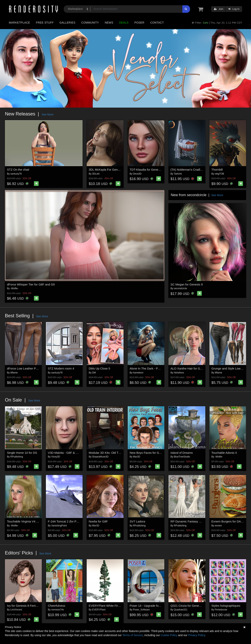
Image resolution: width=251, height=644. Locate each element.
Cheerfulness (56, 606)
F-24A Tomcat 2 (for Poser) (65, 521)
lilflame (14, 373)
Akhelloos (179, 373)
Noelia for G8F (98, 521)
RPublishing (17, 457)
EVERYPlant (99, 610)
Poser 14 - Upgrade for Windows (151, 606)
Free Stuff (45, 23)
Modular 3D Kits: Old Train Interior (111, 453)
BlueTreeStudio (182, 457)
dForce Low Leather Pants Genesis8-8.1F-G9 (37, 368)
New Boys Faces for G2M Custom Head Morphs (161, 453)
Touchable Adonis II (224, 453)
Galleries (67, 23)
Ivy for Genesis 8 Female (23, 606)
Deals (124, 23)
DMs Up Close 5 (100, 368)
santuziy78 (16, 174)
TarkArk (178, 174)
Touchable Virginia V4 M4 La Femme (31, 521)
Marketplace (19, 23)
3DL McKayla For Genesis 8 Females (113, 170)
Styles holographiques (226, 606)
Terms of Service (133, 635)
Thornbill (217, 170)
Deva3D (137, 174)
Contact (157, 23)
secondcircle (181, 288)
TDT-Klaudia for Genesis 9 (147, 170)
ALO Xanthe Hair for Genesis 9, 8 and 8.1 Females (204, 368)
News (109, 23)
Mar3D (136, 457)
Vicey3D (55, 457)
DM (94, 373)
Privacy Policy (196, 635)
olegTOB (219, 174)
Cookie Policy (169, 635)
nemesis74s (57, 610)
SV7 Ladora (137, 521)
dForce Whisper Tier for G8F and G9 (31, 284)
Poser (139, 23)
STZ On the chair (18, 170)
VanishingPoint (59, 526)
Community (90, 23)
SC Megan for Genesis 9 (187, 284)
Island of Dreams (182, 453)
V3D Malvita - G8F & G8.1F (66, 453)
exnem (218, 526)
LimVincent (16, 610)
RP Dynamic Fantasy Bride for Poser (195, 521)
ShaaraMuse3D (100, 457)
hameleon (138, 373)
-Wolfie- (14, 288)
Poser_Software (141, 610)
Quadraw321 (181, 610)
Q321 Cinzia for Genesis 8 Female (193, 606)
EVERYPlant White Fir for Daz (109, 606)
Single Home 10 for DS (22, 453)
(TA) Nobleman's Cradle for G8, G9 (194, 170)
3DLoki (96, 174)
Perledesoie (221, 610)
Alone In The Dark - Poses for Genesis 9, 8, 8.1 (161, 368)
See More (48, 114)
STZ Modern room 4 (61, 368)
